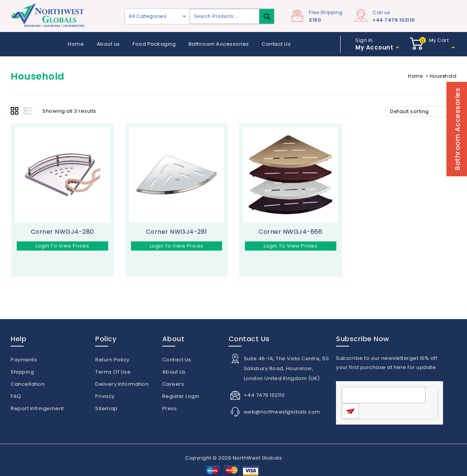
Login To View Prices (62, 246)
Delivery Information (122, 384)
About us (108, 44)
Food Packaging (154, 44)
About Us (174, 372)
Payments (24, 360)
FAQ (16, 396)
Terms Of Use (113, 372)
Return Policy (112, 360)
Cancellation (28, 384)
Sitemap (106, 408)
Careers (173, 384)
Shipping (22, 372)
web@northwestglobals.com (282, 412)
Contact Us (276, 44)
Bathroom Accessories (219, 44)
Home (76, 44)
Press (170, 408)
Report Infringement (37, 408)
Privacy (105, 396)
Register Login (181, 396)
